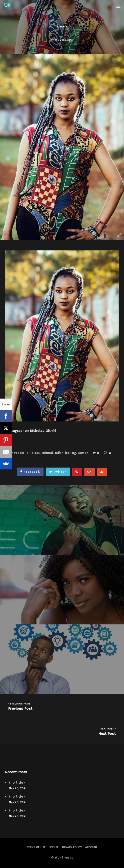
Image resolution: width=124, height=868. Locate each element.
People (62, 27)
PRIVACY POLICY (72, 847)
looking (71, 453)
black (36, 453)
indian (59, 453)
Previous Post (62, 706)
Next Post (62, 731)
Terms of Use (36, 847)
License (54, 847)
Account (91, 847)
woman (83, 453)
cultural (47, 453)
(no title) (17, 783)
